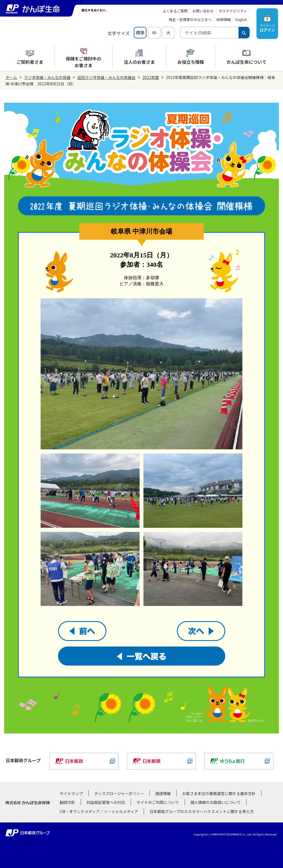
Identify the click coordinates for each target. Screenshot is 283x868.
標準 (140, 33)
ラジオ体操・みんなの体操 (47, 77)
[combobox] (209, 33)
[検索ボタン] (244, 33)
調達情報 (163, 793)
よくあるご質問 (175, 11)
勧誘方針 (67, 802)
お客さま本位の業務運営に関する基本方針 (219, 793)
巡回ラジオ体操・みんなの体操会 (106, 77)
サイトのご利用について (158, 802)
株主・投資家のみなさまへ (190, 19)
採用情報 (224, 19)
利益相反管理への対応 (106, 802)
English (241, 19)
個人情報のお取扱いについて (216, 802)
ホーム (11, 77)
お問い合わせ (203, 11)
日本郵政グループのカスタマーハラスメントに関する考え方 (202, 811)
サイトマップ (71, 793)
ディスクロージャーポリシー (119, 793)
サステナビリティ (233, 11)
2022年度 (151, 77)
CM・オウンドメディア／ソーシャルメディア (99, 811)
